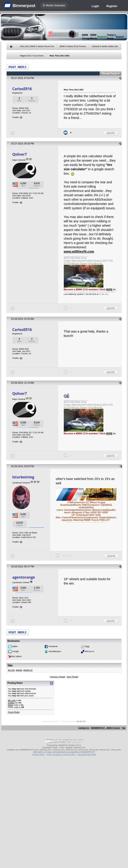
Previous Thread (58, 677)
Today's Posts (111, 37)
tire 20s (11, 670)
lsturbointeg (23, 477)
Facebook (53, 647)
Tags (10, 665)
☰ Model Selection (54, 5)
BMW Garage (86, 37)
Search (120, 37)
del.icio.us (90, 652)
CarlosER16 (22, 89)
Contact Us (84, 728)
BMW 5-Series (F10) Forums (73, 46)
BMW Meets (94, 37)
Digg (87, 647)
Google (15, 652)
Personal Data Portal (87, 754)
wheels (19, 670)
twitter (15, 647)
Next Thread (72, 677)
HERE (109, 289)
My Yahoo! (17, 657)
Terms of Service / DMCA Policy (61, 754)
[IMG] (10, 705)
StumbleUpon (55, 652)
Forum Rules (14, 712)
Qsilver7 (20, 154)
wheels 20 (28, 670)
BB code (12, 700)
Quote (111, 133)
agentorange (24, 577)
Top (124, 728)
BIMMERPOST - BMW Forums (106, 728)
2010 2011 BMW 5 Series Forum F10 (37, 46)
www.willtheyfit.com (79, 252)
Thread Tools (109, 73)
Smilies (11, 703)
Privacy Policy (38, 754)
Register (112, 6)
